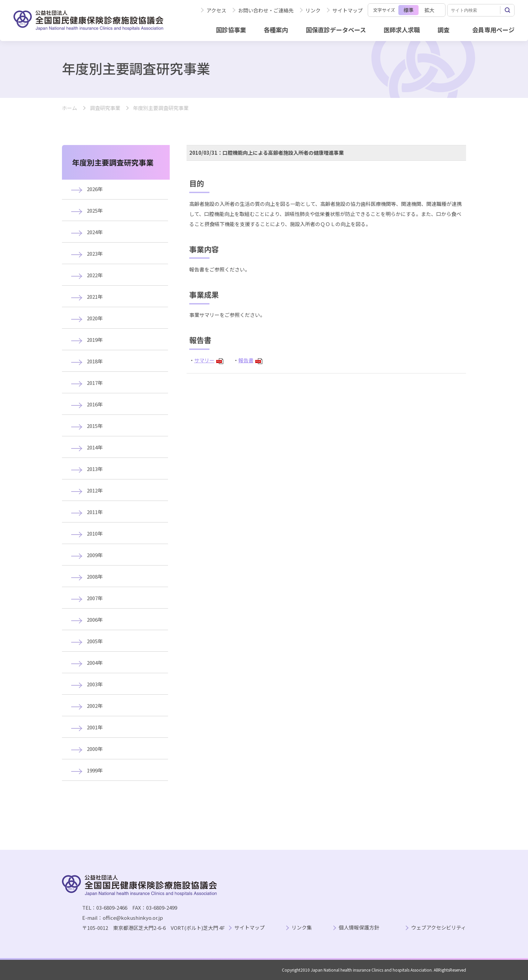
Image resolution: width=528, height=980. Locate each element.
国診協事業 (231, 30)
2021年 (95, 297)
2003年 (95, 684)
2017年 (95, 383)
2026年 (95, 189)
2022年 (95, 275)
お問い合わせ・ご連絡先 (266, 10)
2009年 (95, 555)
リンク (313, 10)
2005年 (95, 641)
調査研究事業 (105, 108)
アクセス (216, 10)
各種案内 (276, 30)
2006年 (95, 620)
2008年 (95, 576)
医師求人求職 (402, 30)
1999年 (95, 770)
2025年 (95, 210)
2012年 (95, 490)
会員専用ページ (493, 30)
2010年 (95, 533)
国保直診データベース (336, 30)
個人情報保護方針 (359, 928)
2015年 (95, 426)
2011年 (95, 512)
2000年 (95, 749)
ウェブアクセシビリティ (439, 928)
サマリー (209, 360)
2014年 (95, 447)
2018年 (95, 361)
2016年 (95, 404)
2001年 (95, 727)
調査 (443, 30)
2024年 (95, 232)
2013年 (95, 469)
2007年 (95, 598)
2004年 (95, 663)
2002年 (95, 706)
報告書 (250, 360)
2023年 (95, 253)
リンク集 (302, 928)
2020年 (95, 318)
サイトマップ (348, 10)
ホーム (70, 108)
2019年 (95, 340)
